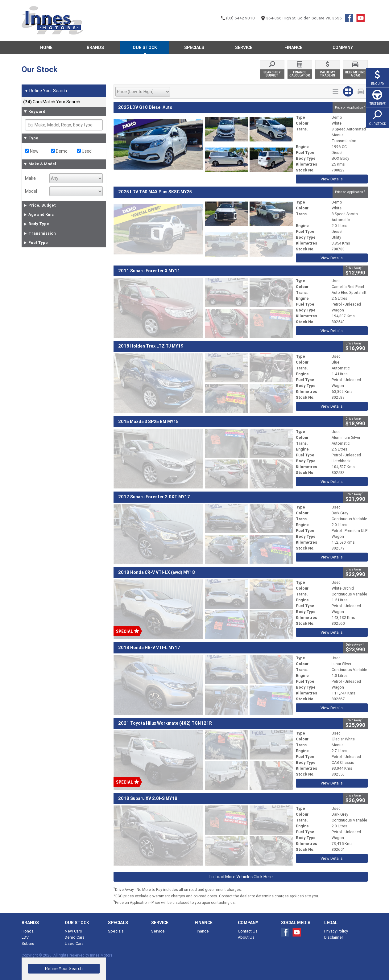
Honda (28, 931)
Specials (116, 931)
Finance (202, 931)
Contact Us (248, 931)
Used (84, 151)
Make (30, 178)
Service (158, 931)
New (32, 151)
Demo (59, 151)
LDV (25, 937)
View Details (332, 179)
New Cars (73, 931)
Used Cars (74, 943)
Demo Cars (75, 937)
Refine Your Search (46, 91)
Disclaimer (334, 937)
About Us (246, 937)
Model (31, 191)
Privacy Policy (336, 931)
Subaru (28, 943)
